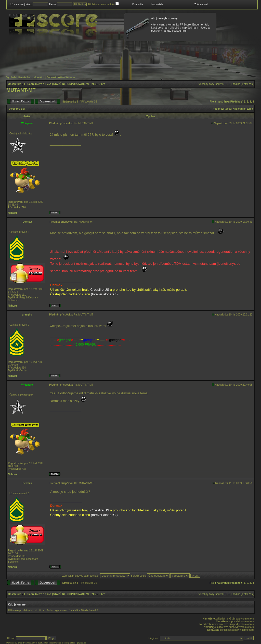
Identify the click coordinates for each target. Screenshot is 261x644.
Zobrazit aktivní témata (61, 77)
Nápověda (157, 4)
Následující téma (243, 109)
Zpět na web (201, 4)
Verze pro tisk (17, 109)
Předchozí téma (221, 109)
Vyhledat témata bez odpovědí (25, 77)
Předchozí (237, 102)
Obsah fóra (15, 84)
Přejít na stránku (220, 102)
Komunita (138, 4)
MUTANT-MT (21, 90)
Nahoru (12, 213)
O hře (102, 84)
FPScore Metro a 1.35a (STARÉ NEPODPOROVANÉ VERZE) (60, 84)
